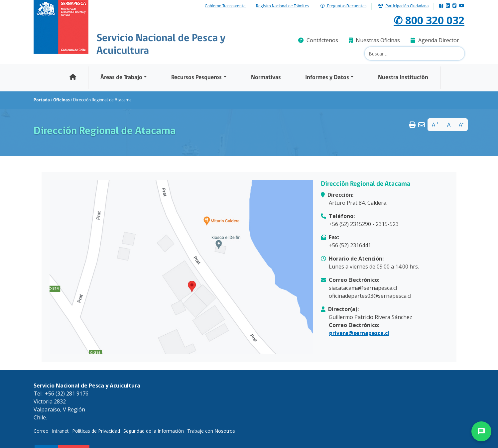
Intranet (60, 431)
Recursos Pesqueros (196, 78)
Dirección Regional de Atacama (366, 184)
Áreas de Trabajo (121, 78)
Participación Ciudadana (403, 6)
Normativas (266, 78)
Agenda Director (435, 40)
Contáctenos (318, 40)
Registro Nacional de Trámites (282, 6)
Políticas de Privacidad (96, 431)
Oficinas (62, 100)
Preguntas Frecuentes (343, 6)
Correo (41, 431)
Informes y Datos (327, 78)
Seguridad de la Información (154, 431)
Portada (42, 100)
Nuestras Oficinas (374, 40)
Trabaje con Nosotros (211, 431)
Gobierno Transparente (225, 6)
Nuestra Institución (403, 78)
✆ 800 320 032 (429, 20)
